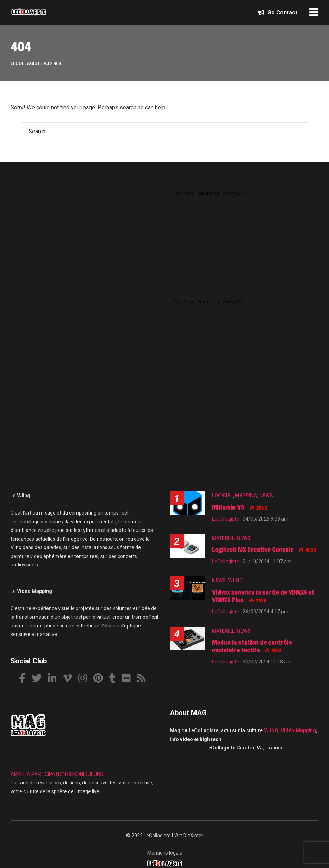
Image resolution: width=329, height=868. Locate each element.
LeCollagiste (157, 836)
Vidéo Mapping (298, 730)
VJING (235, 581)
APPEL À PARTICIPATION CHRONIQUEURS (57, 774)
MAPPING (246, 496)
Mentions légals (165, 853)
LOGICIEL (222, 496)
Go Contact (278, 13)
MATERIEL (223, 538)
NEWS (266, 496)
